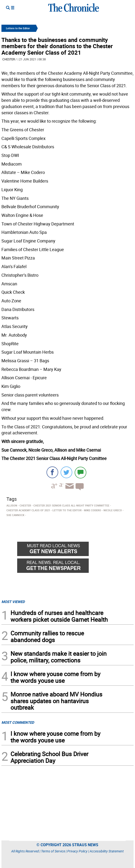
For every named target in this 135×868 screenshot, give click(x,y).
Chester (9, 59)
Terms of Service (53, 851)
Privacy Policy (77, 851)
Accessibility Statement (107, 851)
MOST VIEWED (13, 602)
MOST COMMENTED (18, 722)
